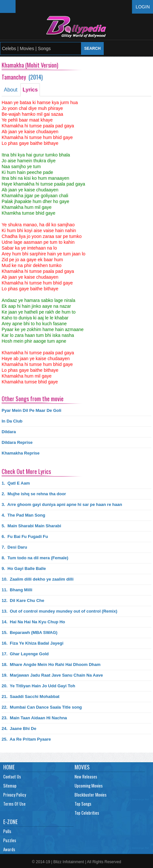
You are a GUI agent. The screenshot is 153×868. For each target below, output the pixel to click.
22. (42, 707)
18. (51, 664)
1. (16, 483)
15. (29, 632)
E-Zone (10, 822)
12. (23, 600)
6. (25, 536)
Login (143, 7)
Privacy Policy (15, 795)
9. (24, 568)
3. (62, 504)
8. (35, 558)
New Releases (86, 777)
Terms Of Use (14, 804)
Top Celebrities (87, 813)
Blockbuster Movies (91, 795)
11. (17, 590)
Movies (82, 767)
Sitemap (10, 786)
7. (14, 547)
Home (9, 767)
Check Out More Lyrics (26, 471)
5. (31, 526)
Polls (7, 831)
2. (34, 494)
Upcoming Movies (89, 786)
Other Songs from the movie (33, 399)
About (11, 90)
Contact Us (12, 777)
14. (33, 622)
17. (25, 654)
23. (34, 718)
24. (19, 729)
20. (38, 686)
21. (30, 697)
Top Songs (83, 804)
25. (26, 739)
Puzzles (10, 840)
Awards (9, 849)
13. (59, 611)
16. (33, 643)
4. (23, 515)
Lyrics (30, 90)
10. (38, 579)
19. (52, 675)
